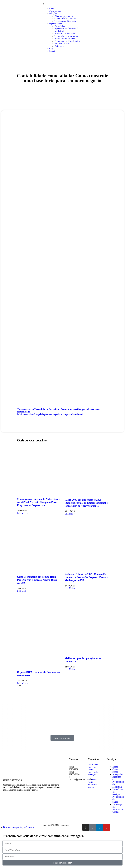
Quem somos (55, 11)
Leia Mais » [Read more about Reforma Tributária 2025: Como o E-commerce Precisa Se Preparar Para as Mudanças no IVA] (70, 588)
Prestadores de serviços (65, 38)
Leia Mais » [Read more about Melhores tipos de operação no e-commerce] (70, 669)
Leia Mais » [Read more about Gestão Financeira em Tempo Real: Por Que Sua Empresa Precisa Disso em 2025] (22, 591)
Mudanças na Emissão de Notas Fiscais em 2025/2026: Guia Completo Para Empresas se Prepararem (39, 502)
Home (52, 8)
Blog (51, 49)
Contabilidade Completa (65, 18)
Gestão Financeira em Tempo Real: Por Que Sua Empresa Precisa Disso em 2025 (37, 580)
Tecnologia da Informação (66, 36)
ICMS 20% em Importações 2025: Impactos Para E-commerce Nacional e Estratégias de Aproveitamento (86, 503)
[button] (62, 4)
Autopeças (59, 46)
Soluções (53, 13)
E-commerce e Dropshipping (67, 41)
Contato (53, 51)
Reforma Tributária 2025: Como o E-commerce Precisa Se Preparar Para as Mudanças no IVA (86, 577)
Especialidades (56, 23)
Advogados (60, 26)
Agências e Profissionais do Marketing (118, 782)
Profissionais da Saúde (65, 33)
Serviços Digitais (62, 43)
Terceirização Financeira (65, 21)
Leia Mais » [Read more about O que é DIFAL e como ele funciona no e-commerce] (22, 683)
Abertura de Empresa (64, 16)
